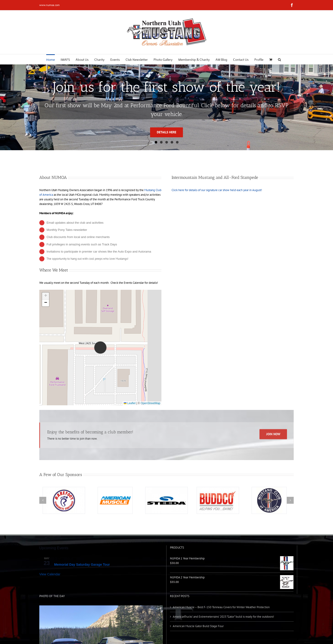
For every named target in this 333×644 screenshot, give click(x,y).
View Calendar (50, 574)
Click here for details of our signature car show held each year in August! (217, 190)
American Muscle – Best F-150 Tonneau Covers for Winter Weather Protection (221, 607)
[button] (279, 59)
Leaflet (130, 403)
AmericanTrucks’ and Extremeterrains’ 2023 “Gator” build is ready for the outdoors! (223, 617)
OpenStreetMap (150, 403)
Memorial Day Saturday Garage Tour (82, 565)
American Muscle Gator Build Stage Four (198, 626)
